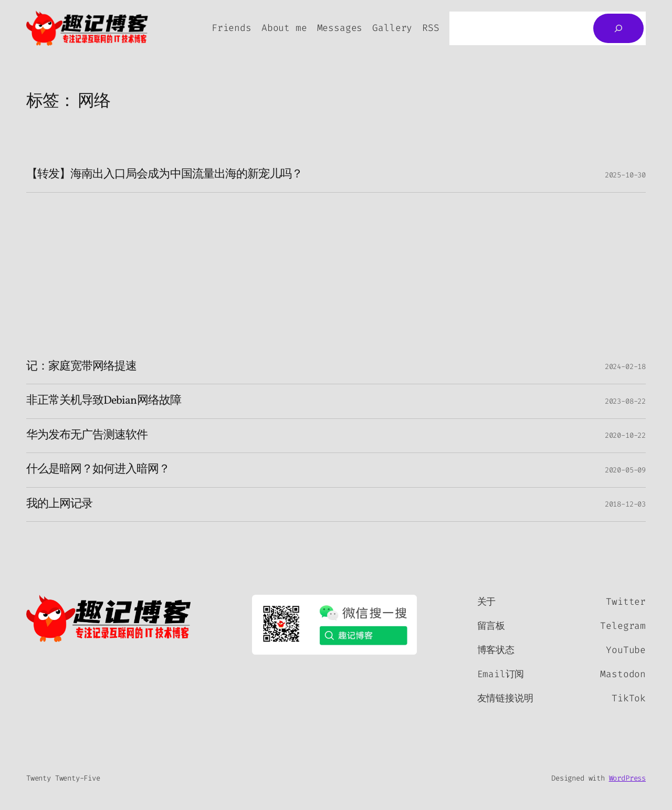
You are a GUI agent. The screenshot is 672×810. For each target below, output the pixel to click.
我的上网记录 (59, 504)
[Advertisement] (336, 271)
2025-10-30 (625, 175)
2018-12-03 (625, 504)
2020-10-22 (625, 435)
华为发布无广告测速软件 (87, 436)
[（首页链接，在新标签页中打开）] (109, 618)
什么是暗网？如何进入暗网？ (98, 470)
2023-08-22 (625, 401)
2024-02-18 (625, 367)
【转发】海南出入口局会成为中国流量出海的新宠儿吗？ (164, 175)
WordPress (627, 778)
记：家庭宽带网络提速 (81, 367)
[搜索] (618, 28)
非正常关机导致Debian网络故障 (104, 401)
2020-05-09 (625, 470)
